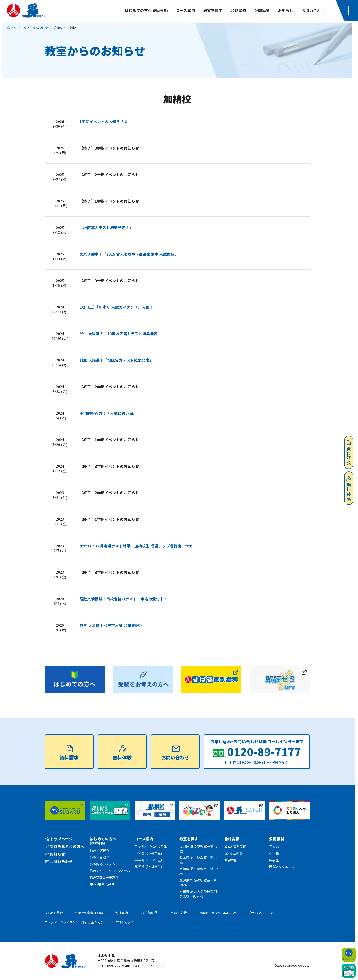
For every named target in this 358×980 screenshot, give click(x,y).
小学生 (274, 853)
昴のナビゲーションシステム (110, 871)
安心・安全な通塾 (102, 884)
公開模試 (262, 10)
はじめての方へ (146, 10)
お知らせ (286, 10)
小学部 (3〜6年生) (148, 853)
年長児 (274, 846)
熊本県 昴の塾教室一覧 (198, 860)
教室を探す (213, 10)
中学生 (274, 860)
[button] (351, 10)
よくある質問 (54, 913)
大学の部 (231, 860)
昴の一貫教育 (100, 857)
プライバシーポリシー (263, 913)
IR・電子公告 (178, 913)
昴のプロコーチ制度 (104, 877)
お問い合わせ (313, 10)
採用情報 (146, 913)
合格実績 (238, 10)
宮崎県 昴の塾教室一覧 (199, 871)
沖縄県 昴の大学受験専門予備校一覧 (198, 894)
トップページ (59, 839)
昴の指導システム (102, 864)
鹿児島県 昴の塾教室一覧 (198, 882)
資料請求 (349, 453)
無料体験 (349, 489)
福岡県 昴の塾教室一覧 (198, 848)
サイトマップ (125, 922)
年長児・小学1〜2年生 (151, 846)
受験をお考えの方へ (65, 846)
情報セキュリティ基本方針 (217, 913)
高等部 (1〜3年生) (148, 867)
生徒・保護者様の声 (89, 913)
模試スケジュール (282, 867)
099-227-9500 (119, 966)
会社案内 (121, 913)
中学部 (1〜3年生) (148, 860)
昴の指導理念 (100, 850)
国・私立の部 (234, 853)
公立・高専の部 (235, 846)
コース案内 (186, 10)
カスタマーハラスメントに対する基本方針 (74, 922)
